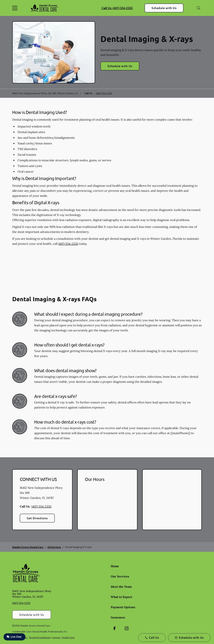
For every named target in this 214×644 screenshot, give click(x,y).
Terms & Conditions (40, 637)
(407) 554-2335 (104, 93)
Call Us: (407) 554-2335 (117, 8)
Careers (56, 637)
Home (115, 566)
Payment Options (123, 607)
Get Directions (37, 518)
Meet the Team (121, 587)
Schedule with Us (164, 8)
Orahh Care (68, 637)
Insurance (118, 617)
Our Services (120, 576)
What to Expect (121, 597)
